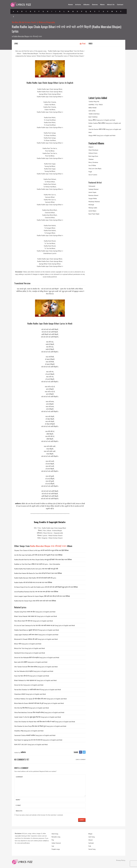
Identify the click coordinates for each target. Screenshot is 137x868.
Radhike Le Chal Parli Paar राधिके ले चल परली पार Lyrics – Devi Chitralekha (37, 564)
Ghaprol (91, 147)
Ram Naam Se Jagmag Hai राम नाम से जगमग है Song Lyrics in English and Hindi (38, 740)
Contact (120, 4)
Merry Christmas (93, 162)
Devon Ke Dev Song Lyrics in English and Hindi (29, 685)
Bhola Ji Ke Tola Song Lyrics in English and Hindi (29, 648)
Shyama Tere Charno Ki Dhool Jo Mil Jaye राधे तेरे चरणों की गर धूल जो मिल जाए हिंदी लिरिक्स (41, 550)
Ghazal (90, 840)
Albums (87, 4)
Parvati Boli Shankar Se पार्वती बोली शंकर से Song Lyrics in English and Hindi (38, 690)
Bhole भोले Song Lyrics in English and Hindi (28, 644)
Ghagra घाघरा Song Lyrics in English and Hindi (102, 135)
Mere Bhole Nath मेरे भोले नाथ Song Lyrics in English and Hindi (34, 621)
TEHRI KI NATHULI (94, 114)
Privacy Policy (121, 860)
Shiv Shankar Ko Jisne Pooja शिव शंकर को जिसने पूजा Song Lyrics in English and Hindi (40, 726)
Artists (78, 4)
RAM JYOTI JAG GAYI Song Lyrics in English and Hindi (31, 745)
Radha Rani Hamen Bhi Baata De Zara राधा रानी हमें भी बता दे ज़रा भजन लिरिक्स (38, 573)
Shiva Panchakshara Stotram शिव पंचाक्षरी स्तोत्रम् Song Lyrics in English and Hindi (39, 712)
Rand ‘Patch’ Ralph (94, 214)
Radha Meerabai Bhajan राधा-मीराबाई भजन (28, 36)
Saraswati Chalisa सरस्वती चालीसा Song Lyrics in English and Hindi (35, 735)
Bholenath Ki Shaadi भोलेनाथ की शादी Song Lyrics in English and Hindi (36, 639)
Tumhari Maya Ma (94, 102)
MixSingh (91, 205)
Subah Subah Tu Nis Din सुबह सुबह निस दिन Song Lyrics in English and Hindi (38, 717)
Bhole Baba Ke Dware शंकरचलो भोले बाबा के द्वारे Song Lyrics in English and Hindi (39, 703)
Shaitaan (91, 159)
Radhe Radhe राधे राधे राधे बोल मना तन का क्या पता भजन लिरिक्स (33, 582)
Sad (53, 846)
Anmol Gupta (92, 192)
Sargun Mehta (93, 198)
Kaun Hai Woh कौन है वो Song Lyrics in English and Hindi (32, 676)
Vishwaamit (92, 186)
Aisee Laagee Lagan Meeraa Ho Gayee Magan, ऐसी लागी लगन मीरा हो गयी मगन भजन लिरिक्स (42, 596)
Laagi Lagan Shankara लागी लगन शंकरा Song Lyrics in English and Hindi (36, 635)
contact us (46, 841)
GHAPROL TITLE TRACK (96, 105)
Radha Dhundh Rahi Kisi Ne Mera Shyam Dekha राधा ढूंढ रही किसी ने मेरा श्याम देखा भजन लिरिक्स (43, 560)
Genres (95, 4)
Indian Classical (56, 843)
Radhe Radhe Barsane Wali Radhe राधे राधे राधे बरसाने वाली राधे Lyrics (35, 578)
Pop (53, 840)
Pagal (90, 172)
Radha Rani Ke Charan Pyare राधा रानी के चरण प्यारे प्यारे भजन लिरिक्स (35, 601)
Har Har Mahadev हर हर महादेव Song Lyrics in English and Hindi (34, 671)
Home (71, 4)
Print (83, 43)
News (102, 4)
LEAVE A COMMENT (81, 759)
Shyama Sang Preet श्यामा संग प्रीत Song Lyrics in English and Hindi (35, 612)
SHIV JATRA (92, 111)
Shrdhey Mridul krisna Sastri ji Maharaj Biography (33, 22)
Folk (90, 846)
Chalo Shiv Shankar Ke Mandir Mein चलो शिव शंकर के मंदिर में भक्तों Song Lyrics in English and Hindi (45, 722)
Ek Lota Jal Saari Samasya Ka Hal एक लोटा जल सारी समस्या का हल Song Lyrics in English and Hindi (45, 625)
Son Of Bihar (92, 165)
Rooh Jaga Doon (93, 156)
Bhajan (90, 834)
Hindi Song (55, 834)
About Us (111, 4)
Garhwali (91, 843)
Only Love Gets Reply (95, 169)
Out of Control (93, 175)
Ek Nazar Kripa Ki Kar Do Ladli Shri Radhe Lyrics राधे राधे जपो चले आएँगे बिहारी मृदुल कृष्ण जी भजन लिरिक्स (46, 587)
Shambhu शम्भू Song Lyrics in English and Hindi (29, 731)
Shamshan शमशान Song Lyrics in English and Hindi (30, 694)
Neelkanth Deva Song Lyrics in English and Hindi (30, 653)
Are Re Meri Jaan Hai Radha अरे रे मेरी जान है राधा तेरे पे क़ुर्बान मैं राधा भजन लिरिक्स (38, 555)
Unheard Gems (93, 153)
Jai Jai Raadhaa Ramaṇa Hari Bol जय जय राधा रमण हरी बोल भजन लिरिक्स (36, 592)
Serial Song (92, 849)
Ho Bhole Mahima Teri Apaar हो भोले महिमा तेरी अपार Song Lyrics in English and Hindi (40, 699)
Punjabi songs (56, 849)
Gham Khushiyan (93, 150)
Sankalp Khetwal (93, 189)
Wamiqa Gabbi (93, 208)
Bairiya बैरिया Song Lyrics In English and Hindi (102, 120)
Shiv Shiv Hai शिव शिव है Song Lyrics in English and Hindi (32, 708)
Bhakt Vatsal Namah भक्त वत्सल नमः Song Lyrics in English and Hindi (36, 616)
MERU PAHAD (93, 108)
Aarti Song (92, 837)
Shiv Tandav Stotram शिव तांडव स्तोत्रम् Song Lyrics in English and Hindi (36, 667)
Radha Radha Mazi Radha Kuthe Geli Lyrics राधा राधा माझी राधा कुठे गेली (36, 569)
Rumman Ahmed (93, 195)
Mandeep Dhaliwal (94, 202)
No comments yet (22, 759)
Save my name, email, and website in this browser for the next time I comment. (40, 815)
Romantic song (56, 837)
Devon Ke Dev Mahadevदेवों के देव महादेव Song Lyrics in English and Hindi (37, 658)
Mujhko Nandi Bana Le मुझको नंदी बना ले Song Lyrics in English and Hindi (37, 630)
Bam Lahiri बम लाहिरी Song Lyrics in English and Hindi (31, 662)
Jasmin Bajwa (92, 211)
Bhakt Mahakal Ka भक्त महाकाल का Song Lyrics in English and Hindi (35, 680)
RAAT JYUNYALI (93, 117)
